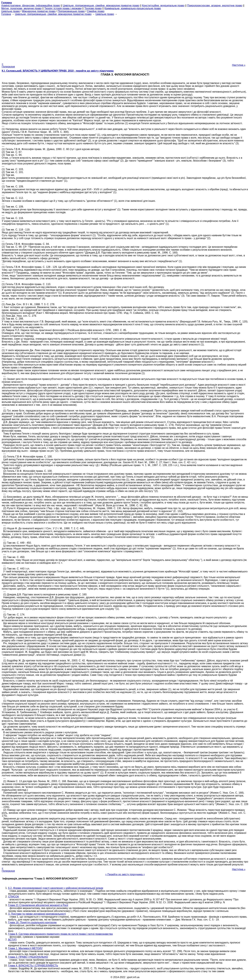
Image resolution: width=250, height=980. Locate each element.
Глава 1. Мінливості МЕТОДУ (25, 948)
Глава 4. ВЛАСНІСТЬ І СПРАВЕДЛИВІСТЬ (33, 966)
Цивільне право (11, 11)
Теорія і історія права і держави (63, 8)
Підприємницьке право (71, 11)
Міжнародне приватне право (39, 11)
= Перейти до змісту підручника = (125, 874)
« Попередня (8, 65)
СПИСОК (14, 897)
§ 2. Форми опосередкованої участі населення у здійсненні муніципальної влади (56, 888)
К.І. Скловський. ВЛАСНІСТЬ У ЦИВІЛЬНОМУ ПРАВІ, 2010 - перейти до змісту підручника (58, 71)
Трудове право (93, 8)
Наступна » (239, 65)
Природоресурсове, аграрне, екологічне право (215, 6)
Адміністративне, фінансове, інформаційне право (31, 6)
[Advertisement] (125, 38)
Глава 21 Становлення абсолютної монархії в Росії (38, 905)
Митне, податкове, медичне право (21, 8)
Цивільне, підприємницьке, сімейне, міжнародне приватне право (101, 6)
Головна (6, 14)
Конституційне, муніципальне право (163, 6)
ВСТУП (12, 940)
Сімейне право (96, 11)
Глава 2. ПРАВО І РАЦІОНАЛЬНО (28, 957)
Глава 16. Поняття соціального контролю (32, 922)
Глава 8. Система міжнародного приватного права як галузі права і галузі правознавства (60, 934)
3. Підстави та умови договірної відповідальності (37, 914)
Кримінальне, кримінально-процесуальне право (133, 8)
